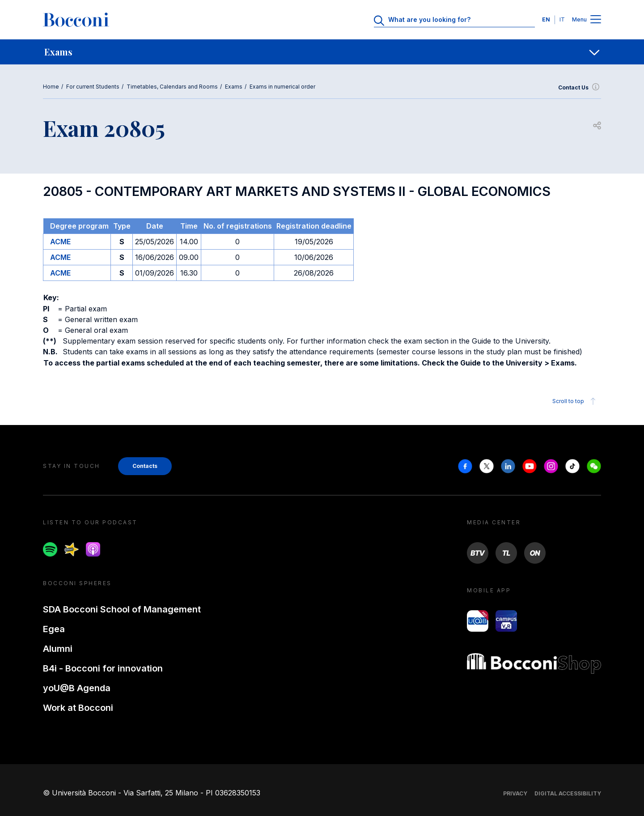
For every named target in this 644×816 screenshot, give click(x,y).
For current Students (93, 87)
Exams (234, 87)
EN (546, 19)
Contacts (145, 466)
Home (51, 87)
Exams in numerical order (282, 87)
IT (562, 19)
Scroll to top (575, 401)
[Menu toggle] (596, 20)
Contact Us (580, 88)
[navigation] (322, 52)
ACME (60, 242)
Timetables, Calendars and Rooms (172, 87)
